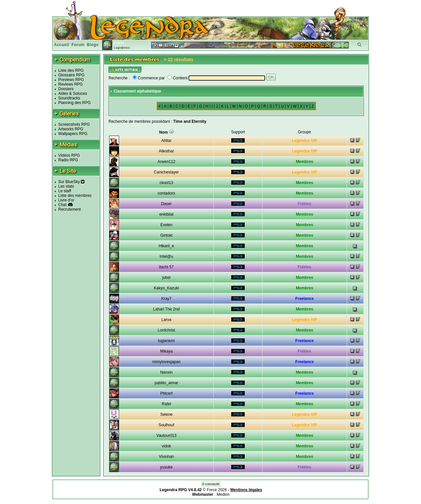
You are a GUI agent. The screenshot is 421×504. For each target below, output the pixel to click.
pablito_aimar (166, 383)
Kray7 (166, 299)
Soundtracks (69, 98)
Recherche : (119, 78)
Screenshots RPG (74, 124)
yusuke (166, 467)
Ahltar (166, 141)
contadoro (166, 193)
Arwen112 (166, 162)
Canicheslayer (166, 172)
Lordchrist (167, 330)
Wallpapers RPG (73, 134)
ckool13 (166, 183)
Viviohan (166, 457)
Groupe (305, 132)
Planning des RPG (74, 103)
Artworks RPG (71, 129)
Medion (223, 494)
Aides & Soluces (73, 93)
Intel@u (166, 256)
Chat (62, 205)
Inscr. (127, 48)
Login (118, 48)
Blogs (93, 45)
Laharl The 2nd (167, 309)
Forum (78, 45)
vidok (166, 446)
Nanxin (166, 372)
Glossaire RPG (71, 75)
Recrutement (70, 209)
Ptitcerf (166, 393)
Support (238, 132)
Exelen (167, 225)
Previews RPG (71, 80)
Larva (166, 320)
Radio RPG (68, 160)
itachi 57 (167, 267)
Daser (166, 204)
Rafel (166, 404)
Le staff (65, 191)
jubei (166, 278)
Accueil (62, 45)
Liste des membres (75, 196)
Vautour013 (166, 436)
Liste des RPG (71, 70)
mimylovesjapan (166, 362)
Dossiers (66, 89)
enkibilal (166, 214)
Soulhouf (166, 425)
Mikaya (166, 351)
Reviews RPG (71, 84)
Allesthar (167, 151)
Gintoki (166, 235)
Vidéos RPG (69, 155)
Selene (166, 414)
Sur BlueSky (71, 182)
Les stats (66, 186)
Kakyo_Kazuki (166, 288)
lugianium (166, 341)
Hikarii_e (167, 246)
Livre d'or (66, 200)
